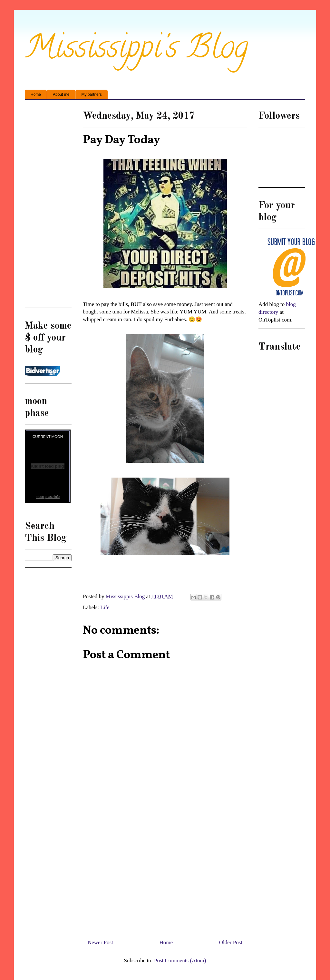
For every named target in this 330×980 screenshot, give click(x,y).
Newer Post (100, 942)
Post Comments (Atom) (180, 960)
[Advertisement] (165, 873)
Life (105, 607)
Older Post (231, 942)
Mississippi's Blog (136, 50)
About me (61, 94)
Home (36, 94)
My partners (91, 94)
